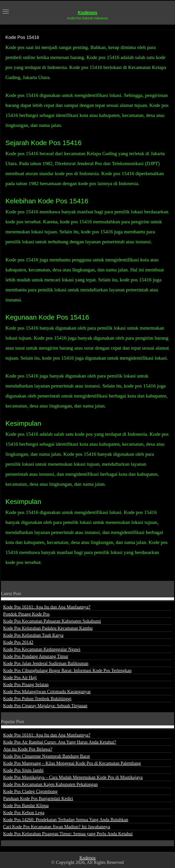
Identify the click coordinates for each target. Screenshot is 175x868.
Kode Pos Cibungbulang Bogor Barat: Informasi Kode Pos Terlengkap (67, 670)
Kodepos (87, 13)
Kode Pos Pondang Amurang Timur (36, 656)
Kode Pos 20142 (18, 642)
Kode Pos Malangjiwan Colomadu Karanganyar (47, 692)
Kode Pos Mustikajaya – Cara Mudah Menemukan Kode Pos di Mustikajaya (73, 777)
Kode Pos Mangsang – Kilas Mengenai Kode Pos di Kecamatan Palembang (72, 763)
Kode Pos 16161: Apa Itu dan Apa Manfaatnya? (47, 607)
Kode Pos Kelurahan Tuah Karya (33, 635)
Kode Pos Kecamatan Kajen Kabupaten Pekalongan (50, 784)
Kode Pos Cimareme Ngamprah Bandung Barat (46, 756)
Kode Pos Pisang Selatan (26, 684)
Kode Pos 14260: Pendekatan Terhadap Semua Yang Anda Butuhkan (66, 820)
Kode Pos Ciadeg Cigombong (30, 791)
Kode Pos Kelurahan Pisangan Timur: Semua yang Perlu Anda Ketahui (68, 834)
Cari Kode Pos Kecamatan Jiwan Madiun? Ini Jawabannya (57, 827)
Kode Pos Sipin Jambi (23, 770)
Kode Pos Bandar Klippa (26, 805)
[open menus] (6, 12)
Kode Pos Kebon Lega (24, 813)
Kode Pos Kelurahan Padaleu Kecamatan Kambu (48, 628)
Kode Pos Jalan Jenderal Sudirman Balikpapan (46, 663)
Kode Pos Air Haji (20, 677)
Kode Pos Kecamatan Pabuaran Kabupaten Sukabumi (52, 621)
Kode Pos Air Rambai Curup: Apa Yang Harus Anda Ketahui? (60, 742)
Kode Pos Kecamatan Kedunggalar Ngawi (42, 649)
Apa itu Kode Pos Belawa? (28, 749)
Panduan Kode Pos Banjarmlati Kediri (38, 798)
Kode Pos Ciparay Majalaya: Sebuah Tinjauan (45, 706)
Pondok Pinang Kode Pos (26, 614)
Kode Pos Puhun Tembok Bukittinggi (37, 699)
